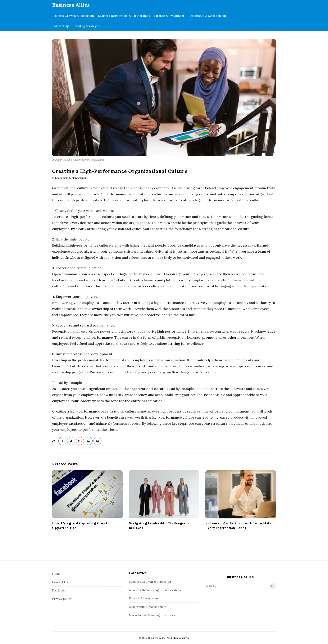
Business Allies (71, 5)
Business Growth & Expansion (73, 16)
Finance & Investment (169, 16)
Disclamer (59, 590)
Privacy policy (62, 599)
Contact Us (60, 582)
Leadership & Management (207, 16)
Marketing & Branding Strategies (77, 26)
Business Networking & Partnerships (124, 16)
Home (56, 574)
